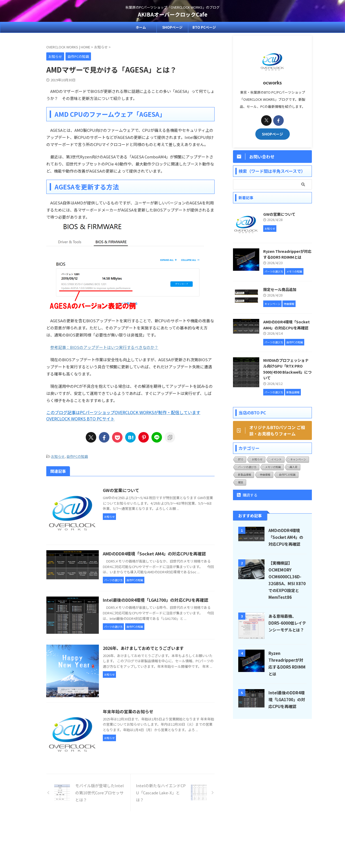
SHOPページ (172, 27)
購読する (247, 495)
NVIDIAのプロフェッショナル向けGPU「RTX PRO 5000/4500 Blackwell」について (287, 369)
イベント (276, 459)
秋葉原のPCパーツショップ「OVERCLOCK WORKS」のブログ (172, 843)
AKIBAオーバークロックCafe (173, 14)
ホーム (141, 27)
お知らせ (58, 456)
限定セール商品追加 (280, 289)
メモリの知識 (273, 467)
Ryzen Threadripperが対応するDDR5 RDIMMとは (287, 254)
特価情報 (265, 475)
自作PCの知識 (77, 456)
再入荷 (293, 467)
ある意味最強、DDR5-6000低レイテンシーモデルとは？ (287, 623)
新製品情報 (245, 475)
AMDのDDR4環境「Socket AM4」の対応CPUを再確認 (154, 554)
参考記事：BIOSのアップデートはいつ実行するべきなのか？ (104, 347)
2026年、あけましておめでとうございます (143, 648)
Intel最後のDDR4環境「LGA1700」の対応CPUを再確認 (156, 600)
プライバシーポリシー (185, 833)
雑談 (241, 482)
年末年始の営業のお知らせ (128, 711)
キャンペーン (298, 459)
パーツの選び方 (247, 467)
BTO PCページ (204, 27)
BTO (241, 459)
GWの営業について (121, 490)
